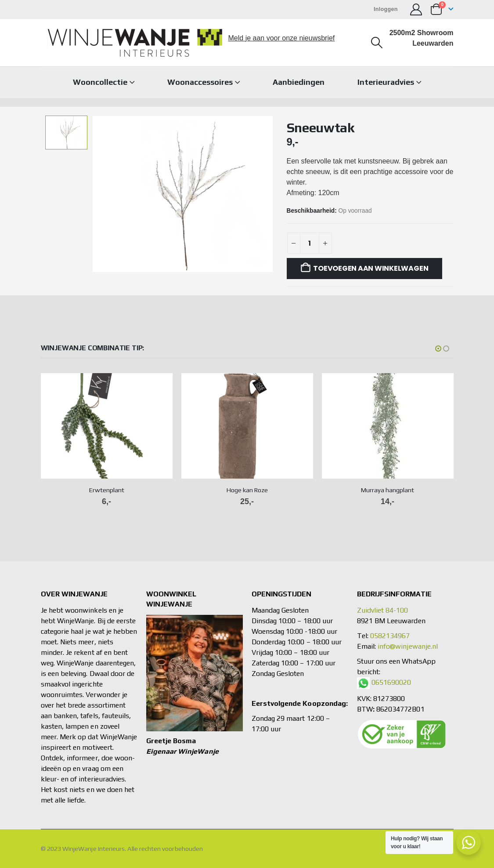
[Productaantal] (310, 243)
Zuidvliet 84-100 (383, 610)
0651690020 (391, 682)
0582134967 (390, 636)
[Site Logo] (135, 43)
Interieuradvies (386, 82)
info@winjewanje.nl (408, 646)
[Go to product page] (107, 426)
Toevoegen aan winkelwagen (371, 268)
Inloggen (386, 9)
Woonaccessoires (200, 82)
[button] (377, 43)
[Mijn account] (416, 9)
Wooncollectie (100, 82)
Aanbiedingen (299, 82)
